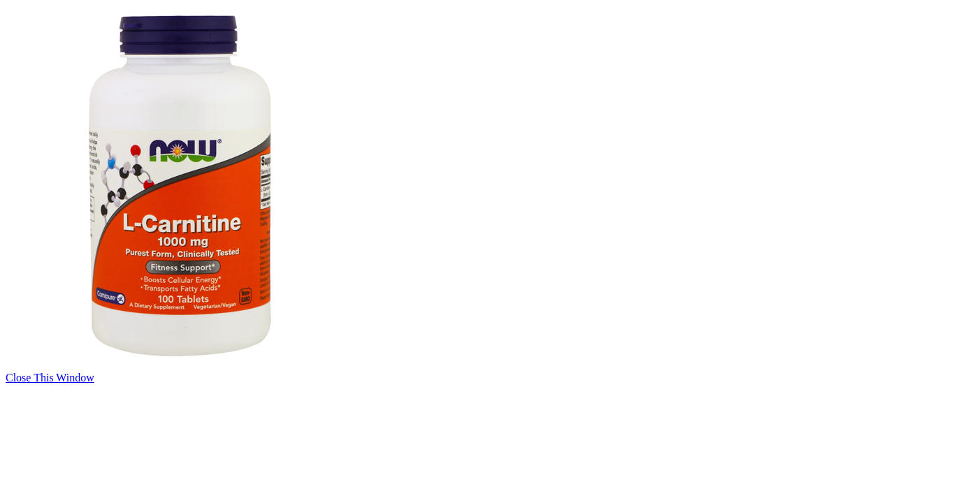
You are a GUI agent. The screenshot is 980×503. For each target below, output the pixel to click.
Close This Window (50, 378)
